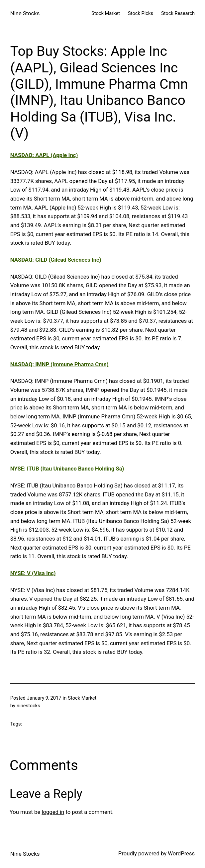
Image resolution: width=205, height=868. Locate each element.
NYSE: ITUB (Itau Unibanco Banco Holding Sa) (67, 469)
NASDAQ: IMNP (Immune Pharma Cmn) (59, 364)
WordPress (181, 854)
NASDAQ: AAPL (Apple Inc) (44, 155)
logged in (53, 812)
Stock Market (82, 698)
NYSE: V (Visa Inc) (33, 573)
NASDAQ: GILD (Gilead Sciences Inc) (56, 260)
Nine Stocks (25, 13)
